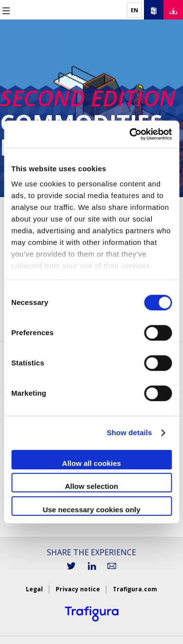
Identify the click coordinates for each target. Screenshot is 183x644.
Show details (130, 433)
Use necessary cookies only (91, 510)
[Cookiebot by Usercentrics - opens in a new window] (130, 134)
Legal (34, 589)
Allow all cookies (91, 463)
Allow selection (91, 486)
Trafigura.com (135, 589)
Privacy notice (78, 589)
